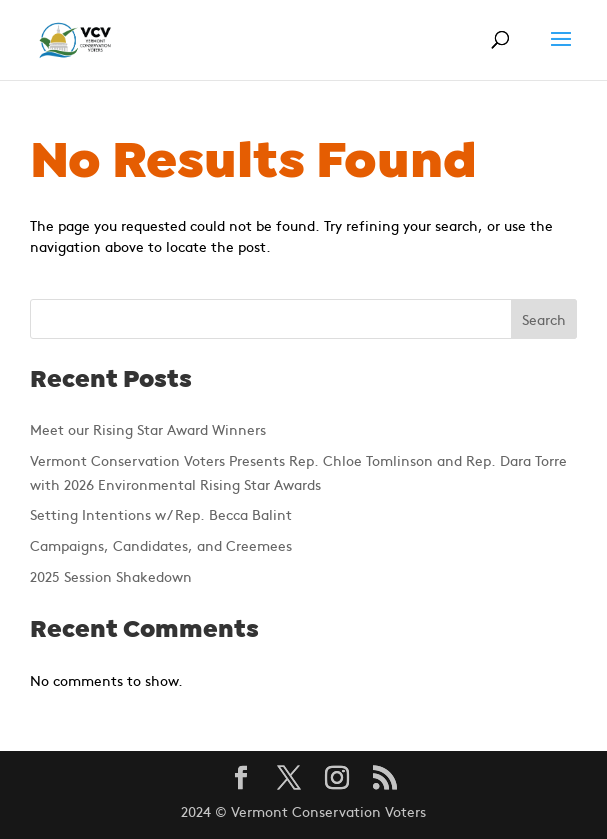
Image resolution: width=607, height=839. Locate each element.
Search (544, 319)
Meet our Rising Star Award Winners (148, 429)
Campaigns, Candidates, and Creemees (161, 545)
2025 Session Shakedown (111, 576)
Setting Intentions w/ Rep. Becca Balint (161, 514)
